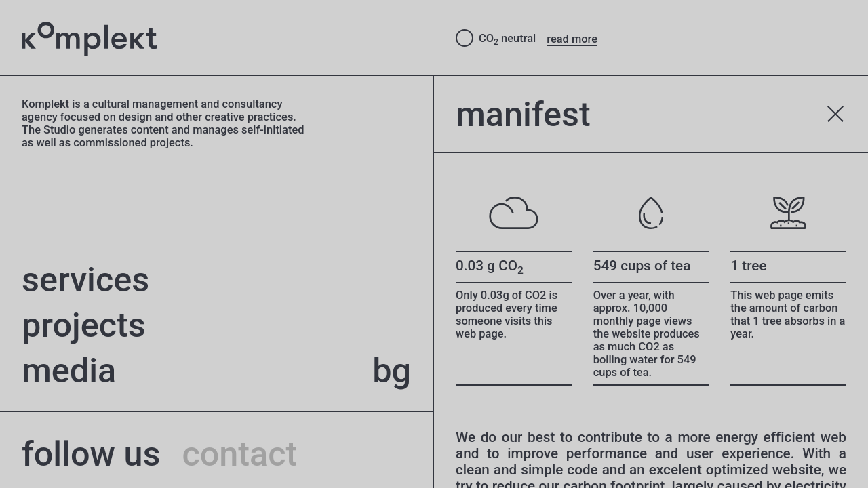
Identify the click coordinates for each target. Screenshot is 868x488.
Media (69, 370)
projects (84, 325)
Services (85, 280)
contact (239, 454)
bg (392, 370)
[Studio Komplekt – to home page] (228, 39)
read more (572, 39)
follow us (91, 454)
